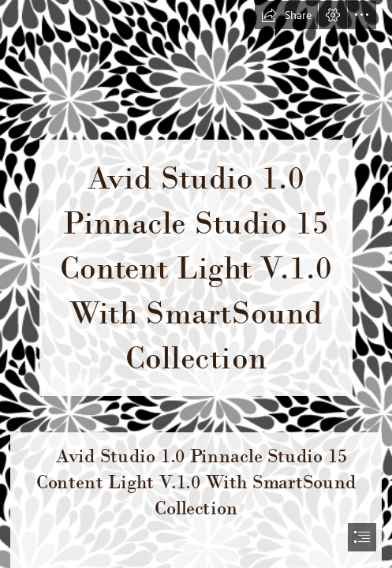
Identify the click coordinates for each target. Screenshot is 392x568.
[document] (196, 284)
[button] (286, 15)
